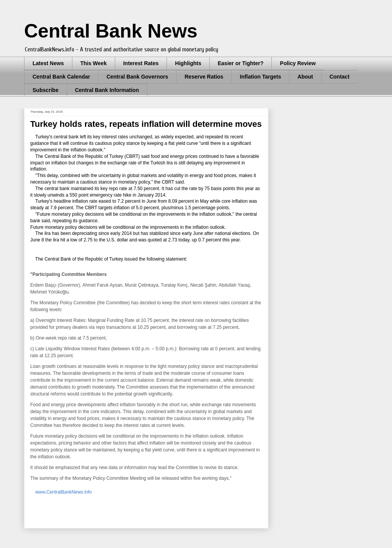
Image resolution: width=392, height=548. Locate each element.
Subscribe (46, 90)
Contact (340, 77)
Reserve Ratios (204, 77)
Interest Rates (141, 63)
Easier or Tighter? (241, 63)
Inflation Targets (260, 77)
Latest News (48, 63)
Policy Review (298, 63)
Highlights (188, 63)
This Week (94, 63)
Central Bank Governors (137, 77)
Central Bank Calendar (61, 77)
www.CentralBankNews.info (63, 492)
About (305, 77)
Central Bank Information (107, 90)
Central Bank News (111, 31)
